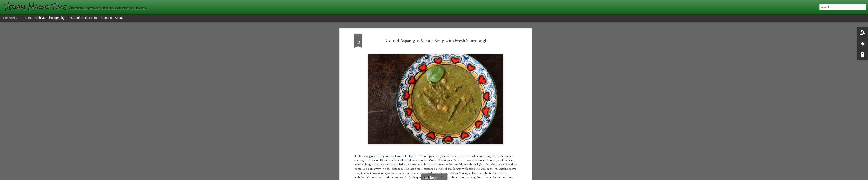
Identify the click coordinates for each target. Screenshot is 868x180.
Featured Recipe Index (83, 18)
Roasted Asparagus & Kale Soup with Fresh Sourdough (436, 41)
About (119, 18)
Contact (107, 18)
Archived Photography (50, 18)
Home (27, 18)
